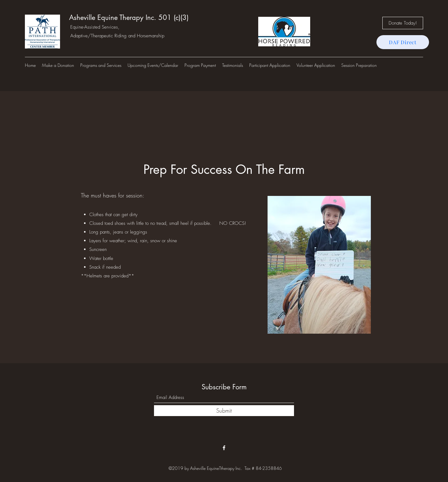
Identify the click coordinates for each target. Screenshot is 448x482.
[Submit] (224, 411)
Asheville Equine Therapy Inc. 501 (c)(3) (129, 17)
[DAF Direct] (403, 42)
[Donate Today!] (403, 23)
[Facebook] (224, 448)
